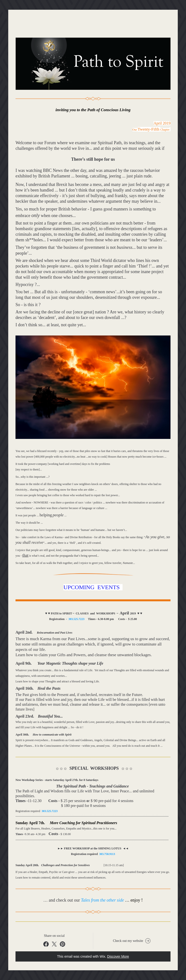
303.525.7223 (76, 619)
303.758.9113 (107, 854)
